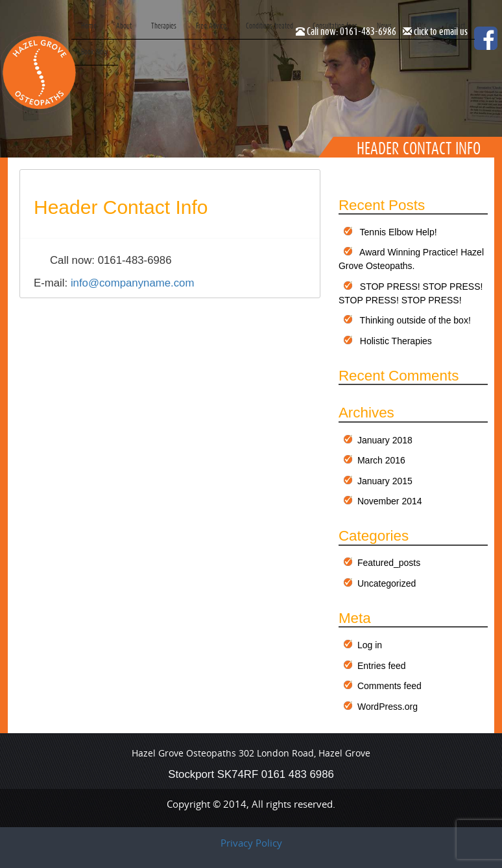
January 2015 (385, 481)
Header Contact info (121, 207)
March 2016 (381, 460)
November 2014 (390, 501)
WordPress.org (388, 707)
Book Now (95, 52)
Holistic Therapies (396, 341)
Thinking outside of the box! (415, 320)
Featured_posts (389, 563)
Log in (370, 645)
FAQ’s (419, 26)
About (124, 26)
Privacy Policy (251, 843)
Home (89, 26)
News (384, 26)
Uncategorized (387, 583)
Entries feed (382, 666)
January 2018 (385, 440)
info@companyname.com (133, 283)
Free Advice (211, 26)
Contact (455, 26)
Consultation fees (335, 26)
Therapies (164, 26)
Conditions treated (269, 26)
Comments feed (389, 686)
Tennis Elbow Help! (399, 232)
